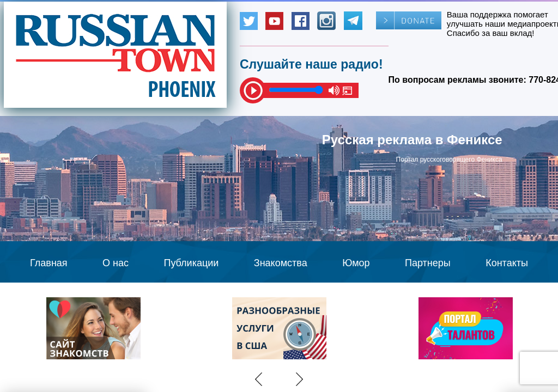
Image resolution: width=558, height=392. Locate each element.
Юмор (356, 263)
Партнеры (428, 263)
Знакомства (281, 263)
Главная (49, 263)
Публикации (191, 263)
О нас (116, 263)
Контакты (507, 263)
